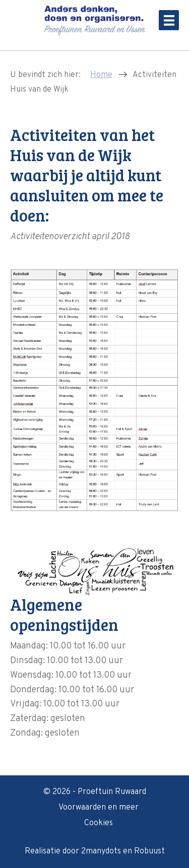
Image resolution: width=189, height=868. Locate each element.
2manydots (101, 851)
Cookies (99, 823)
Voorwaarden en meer (99, 808)
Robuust (149, 851)
